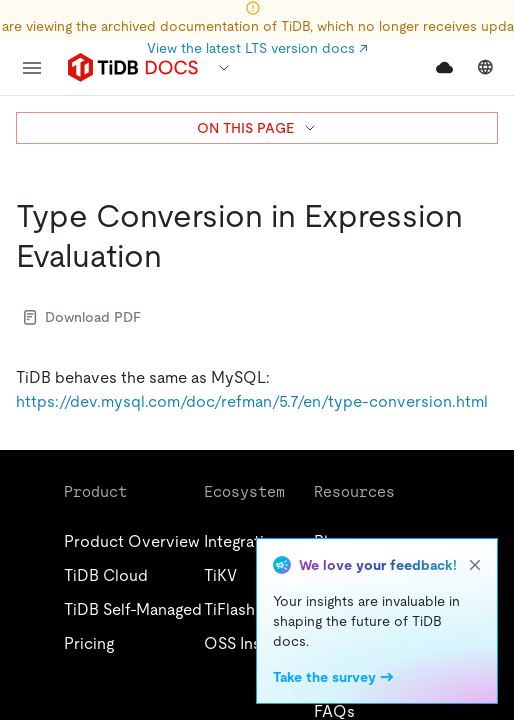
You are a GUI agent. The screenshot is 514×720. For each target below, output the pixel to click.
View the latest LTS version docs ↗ (257, 48)
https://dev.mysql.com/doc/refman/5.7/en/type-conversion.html (252, 401)
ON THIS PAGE (257, 128)
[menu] (32, 68)
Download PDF (82, 317)
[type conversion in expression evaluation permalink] (178, 256)
